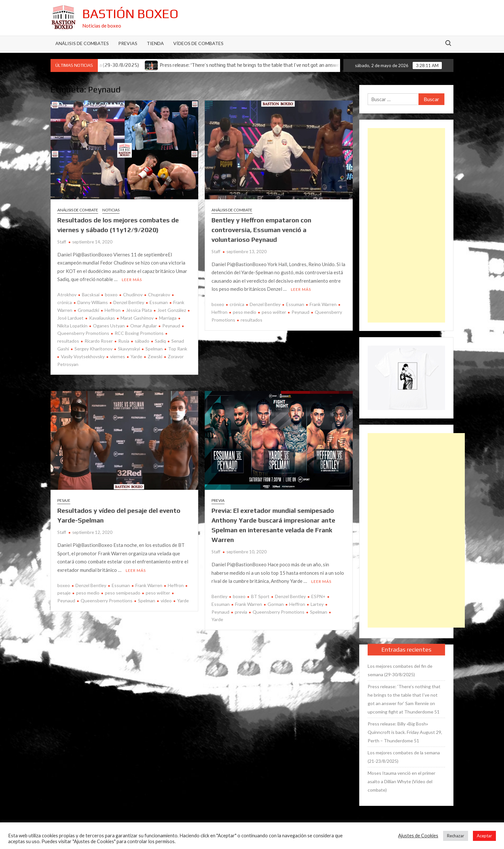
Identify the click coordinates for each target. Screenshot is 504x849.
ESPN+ (318, 596)
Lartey (317, 604)
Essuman (159, 302)
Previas (128, 43)
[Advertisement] (406, 225)
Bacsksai (91, 295)
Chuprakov (159, 295)
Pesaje (64, 500)
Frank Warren (323, 304)
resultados (252, 320)
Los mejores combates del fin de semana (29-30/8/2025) (400, 670)
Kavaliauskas (102, 318)
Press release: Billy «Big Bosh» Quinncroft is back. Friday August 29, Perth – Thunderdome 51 (405, 732)
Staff (62, 242)
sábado (142, 341)
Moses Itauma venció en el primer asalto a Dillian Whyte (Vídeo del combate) (401, 781)
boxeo (111, 295)
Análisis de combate (78, 210)
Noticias (111, 210)
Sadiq (160, 341)
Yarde (136, 356)
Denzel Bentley (129, 302)
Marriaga (168, 318)
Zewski (155, 356)
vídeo (166, 601)
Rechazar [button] (456, 836)
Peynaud (171, 326)
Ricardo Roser (99, 341)
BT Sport (260, 596)
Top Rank (178, 349)
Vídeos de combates (198, 43)
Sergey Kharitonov (93, 349)
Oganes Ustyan (109, 326)
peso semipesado (123, 593)
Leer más (132, 280)
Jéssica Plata (139, 310)
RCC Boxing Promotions (139, 333)
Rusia (124, 341)
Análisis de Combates (82, 43)
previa (241, 612)
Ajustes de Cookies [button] (418, 836)
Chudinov (133, 295)
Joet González (172, 310)
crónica (237, 304)
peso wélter (274, 312)
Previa (218, 500)
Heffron (113, 310)
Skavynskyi (129, 349)
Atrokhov (67, 295)
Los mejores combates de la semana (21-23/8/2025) (404, 757)
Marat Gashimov (137, 318)
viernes (118, 356)
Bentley (219, 596)
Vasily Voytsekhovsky (83, 356)
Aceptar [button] (484, 836)
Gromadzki (88, 310)
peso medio (245, 312)
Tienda (155, 43)
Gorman (276, 604)
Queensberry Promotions (107, 601)
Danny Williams (93, 302)
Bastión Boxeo (130, 14)
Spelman (154, 349)
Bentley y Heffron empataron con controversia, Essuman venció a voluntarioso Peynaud (261, 230)
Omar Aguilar (143, 326)
